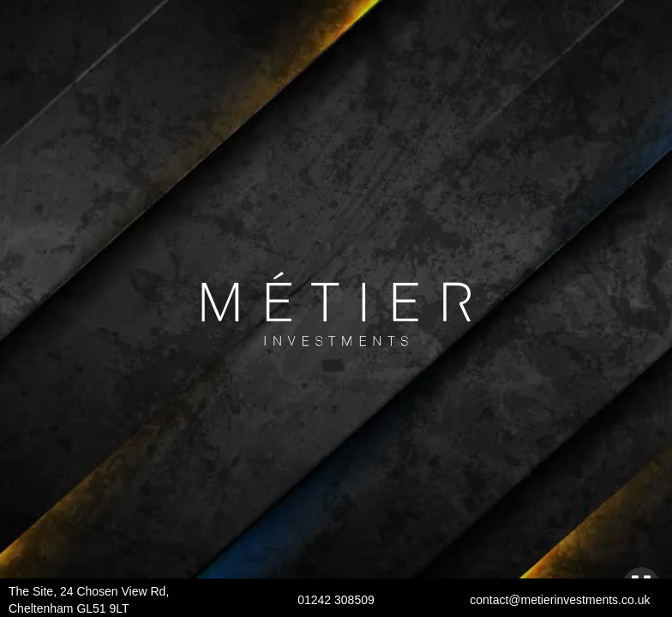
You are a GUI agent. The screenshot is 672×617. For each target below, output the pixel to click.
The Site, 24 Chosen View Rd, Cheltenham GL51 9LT (89, 600)
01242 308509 (336, 600)
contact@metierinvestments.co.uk (560, 600)
